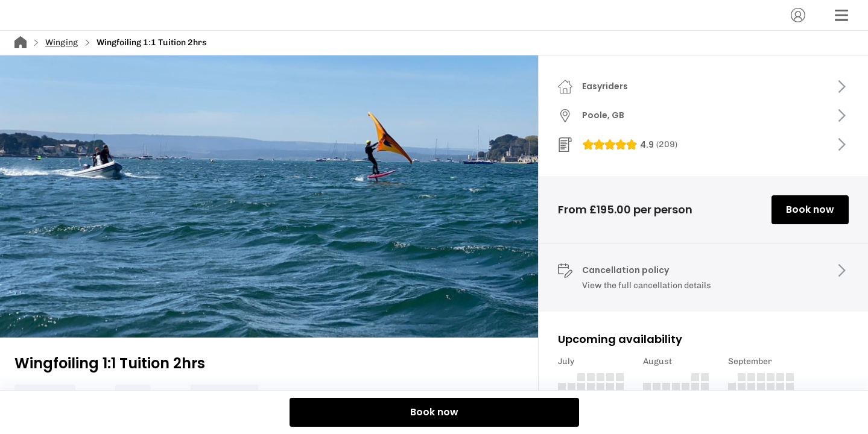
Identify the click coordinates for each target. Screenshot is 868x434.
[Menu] (841, 15)
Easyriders (605, 86)
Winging (62, 42)
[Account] (798, 15)
